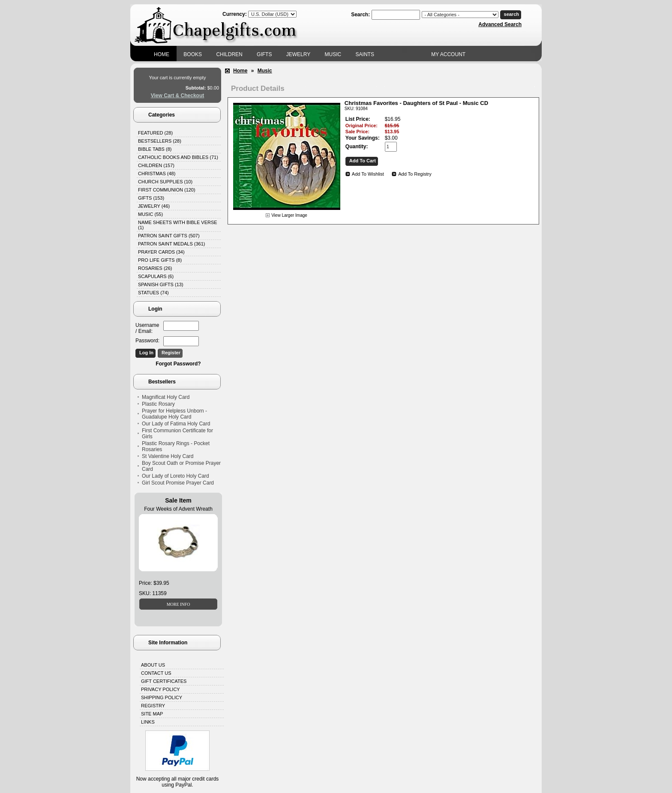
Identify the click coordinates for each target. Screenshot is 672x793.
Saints (365, 54)
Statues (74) (153, 293)
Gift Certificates (164, 681)
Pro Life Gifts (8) (160, 260)
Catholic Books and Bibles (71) (178, 157)
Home (162, 54)
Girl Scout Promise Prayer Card (178, 483)
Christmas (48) (157, 174)
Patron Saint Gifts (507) (169, 236)
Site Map (152, 714)
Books (193, 54)
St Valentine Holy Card (168, 456)
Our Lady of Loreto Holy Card (175, 476)
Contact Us (156, 673)
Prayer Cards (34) (161, 252)
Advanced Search (500, 24)
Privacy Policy (160, 689)
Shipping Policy (162, 697)
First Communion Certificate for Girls (177, 434)
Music (333, 54)
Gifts (264, 54)
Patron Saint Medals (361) (172, 244)
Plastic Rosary (158, 404)
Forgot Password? (178, 364)
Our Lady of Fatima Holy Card (176, 424)
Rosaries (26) (155, 268)
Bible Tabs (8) (155, 149)
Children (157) (156, 165)
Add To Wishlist (368, 174)
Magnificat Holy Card (166, 397)
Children (229, 54)
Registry (153, 706)
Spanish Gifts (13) (161, 284)
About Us (153, 665)
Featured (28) (155, 133)
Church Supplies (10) (165, 182)
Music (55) (150, 214)
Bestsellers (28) (160, 141)
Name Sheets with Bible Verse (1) (178, 225)
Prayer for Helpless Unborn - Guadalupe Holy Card (174, 414)
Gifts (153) (151, 198)
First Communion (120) (167, 190)
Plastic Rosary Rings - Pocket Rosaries (176, 446)
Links (148, 722)
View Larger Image (289, 215)
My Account (448, 54)
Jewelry (298, 54)
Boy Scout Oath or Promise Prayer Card (181, 466)
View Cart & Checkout (177, 96)
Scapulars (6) (156, 276)
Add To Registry (415, 174)
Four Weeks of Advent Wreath (178, 509)
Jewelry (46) (154, 206)
